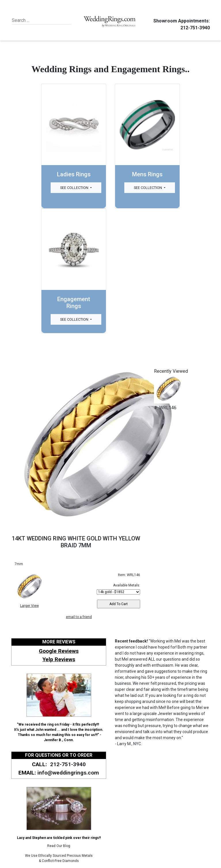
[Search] (38, 20)
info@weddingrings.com (68, 773)
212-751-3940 (194, 28)
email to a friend (79, 617)
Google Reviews (59, 651)
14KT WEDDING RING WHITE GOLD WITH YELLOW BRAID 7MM (76, 542)
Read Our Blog (59, 846)
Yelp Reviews (59, 659)
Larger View (29, 606)
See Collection (75, 188)
